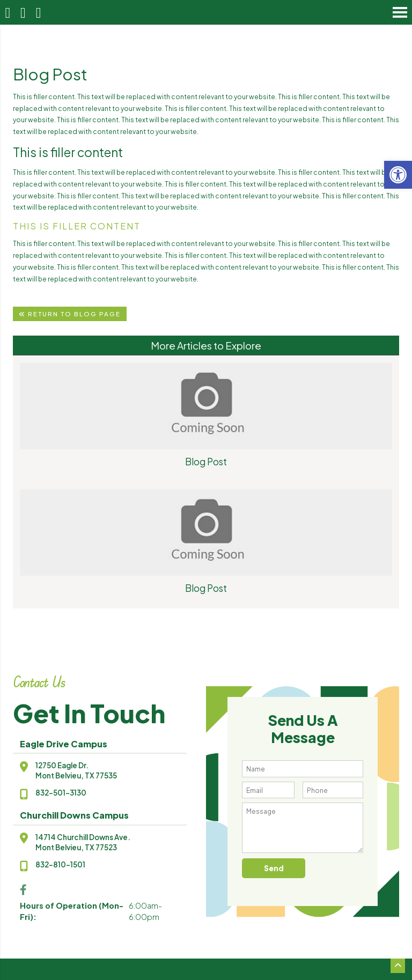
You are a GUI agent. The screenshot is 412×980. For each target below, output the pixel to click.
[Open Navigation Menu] (400, 12)
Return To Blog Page (70, 314)
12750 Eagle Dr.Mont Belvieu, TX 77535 (76, 770)
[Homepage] (8, 12)
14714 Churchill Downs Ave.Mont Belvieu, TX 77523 (83, 842)
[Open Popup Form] (38, 12)
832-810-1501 (60, 864)
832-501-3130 (61, 793)
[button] (398, 175)
